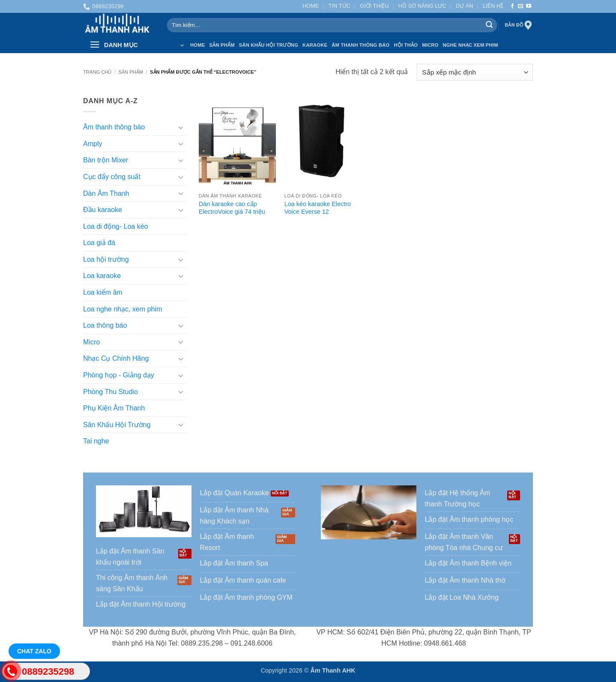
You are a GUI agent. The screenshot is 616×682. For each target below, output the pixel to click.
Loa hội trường (106, 259)
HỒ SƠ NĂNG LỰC (422, 6)
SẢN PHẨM (222, 45)
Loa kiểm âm (103, 292)
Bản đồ (519, 25)
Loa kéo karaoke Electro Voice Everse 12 (318, 208)
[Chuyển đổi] (181, 127)
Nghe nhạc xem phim (471, 45)
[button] (137, 45)
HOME (311, 6)
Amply (93, 144)
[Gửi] (489, 25)
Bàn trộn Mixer (106, 160)
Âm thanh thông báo (114, 127)
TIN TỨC (339, 6)
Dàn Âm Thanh (106, 193)
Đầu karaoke (103, 210)
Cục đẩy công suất (112, 177)
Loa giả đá (99, 243)
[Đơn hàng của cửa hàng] (475, 72)
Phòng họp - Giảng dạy (119, 375)
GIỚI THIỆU (374, 6)
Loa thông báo (105, 326)
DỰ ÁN (465, 6)
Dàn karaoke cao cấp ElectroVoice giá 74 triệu (232, 208)
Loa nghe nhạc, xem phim (123, 309)
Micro (430, 45)
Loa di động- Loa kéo (115, 226)
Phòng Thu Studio (111, 392)
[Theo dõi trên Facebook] (512, 6)
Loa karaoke (102, 276)
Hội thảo (406, 45)
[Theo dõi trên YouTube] (529, 6)
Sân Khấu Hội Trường (269, 45)
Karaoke (315, 45)
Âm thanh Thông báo (360, 45)
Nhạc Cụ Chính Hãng (116, 359)
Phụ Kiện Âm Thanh (114, 408)
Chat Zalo (34, 651)
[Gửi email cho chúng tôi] (520, 6)
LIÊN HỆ (493, 6)
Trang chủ (97, 72)
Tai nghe (96, 441)
